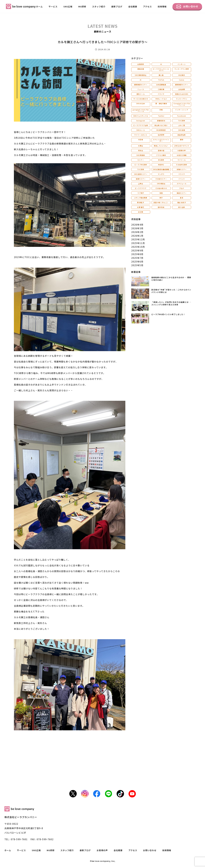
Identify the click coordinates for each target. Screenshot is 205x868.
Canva (182, 80)
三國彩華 (161, 89)
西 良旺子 (141, 202)
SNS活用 (182, 130)
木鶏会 (141, 146)
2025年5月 (137, 265)
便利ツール (141, 94)
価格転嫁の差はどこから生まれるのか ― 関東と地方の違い (171, 279)
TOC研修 (182, 121)
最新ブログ (117, 6)
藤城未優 (141, 69)
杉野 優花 (141, 207)
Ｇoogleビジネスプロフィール (182, 104)
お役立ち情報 (182, 155)
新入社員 (182, 207)
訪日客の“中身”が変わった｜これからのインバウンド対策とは (171, 291)
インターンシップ (182, 110)
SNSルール (141, 130)
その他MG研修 (182, 165)
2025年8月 (137, 254)
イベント (182, 179)
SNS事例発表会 (141, 75)
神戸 (161, 198)
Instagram (141, 121)
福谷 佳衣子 (182, 202)
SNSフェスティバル (141, 116)
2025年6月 (137, 262)
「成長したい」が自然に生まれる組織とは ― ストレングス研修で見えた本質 (171, 303)
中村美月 (182, 75)
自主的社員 (182, 135)
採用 (161, 193)
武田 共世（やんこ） (161, 202)
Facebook (182, 116)
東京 (182, 198)
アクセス (147, 6)
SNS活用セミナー (141, 174)
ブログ (182, 188)
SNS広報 (68, 6)
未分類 (141, 212)
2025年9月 (137, 250)
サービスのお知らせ (141, 99)
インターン (182, 64)
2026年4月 (137, 225)
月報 (161, 110)
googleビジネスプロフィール (141, 110)
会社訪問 (182, 89)
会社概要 (133, 6)
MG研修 (82, 6)
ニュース (141, 89)
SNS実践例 (141, 155)
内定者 (141, 140)
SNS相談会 (161, 184)
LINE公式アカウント (182, 146)
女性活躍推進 (161, 85)
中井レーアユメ (161, 99)
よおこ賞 (182, 125)
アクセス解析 (161, 155)
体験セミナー (182, 169)
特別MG (161, 165)
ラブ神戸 (141, 193)
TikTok (161, 80)
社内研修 (161, 135)
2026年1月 (137, 236)
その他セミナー (161, 179)
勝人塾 (161, 75)
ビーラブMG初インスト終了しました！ (168, 314)
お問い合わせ (187, 6)
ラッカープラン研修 (182, 69)
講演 (182, 140)
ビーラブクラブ (141, 188)
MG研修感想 (161, 130)
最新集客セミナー (141, 85)
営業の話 (161, 150)
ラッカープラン (182, 99)
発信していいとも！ (161, 146)
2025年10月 (138, 247)
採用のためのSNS (182, 94)
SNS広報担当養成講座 (161, 169)
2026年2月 (137, 232)
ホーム (39, 6)
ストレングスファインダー (161, 140)
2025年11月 (138, 243)
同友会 (141, 150)
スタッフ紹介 (99, 6)
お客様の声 (182, 150)
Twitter (161, 116)
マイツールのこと (141, 135)
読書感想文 (161, 121)
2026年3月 (137, 228)
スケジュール (182, 184)
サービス (53, 6)
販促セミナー (182, 193)
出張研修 (141, 64)
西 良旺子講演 (161, 103)
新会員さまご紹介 (161, 125)
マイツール (182, 160)
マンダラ (161, 174)
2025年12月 (138, 239)
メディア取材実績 (141, 198)
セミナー (141, 160)
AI (161, 64)
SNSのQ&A (141, 103)
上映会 (141, 184)
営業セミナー (141, 179)
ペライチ (161, 94)
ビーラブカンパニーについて (161, 70)
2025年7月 (137, 258)
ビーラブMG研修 (141, 165)
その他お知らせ (161, 188)
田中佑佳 (161, 207)
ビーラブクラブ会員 (141, 125)
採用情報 (162, 6)
